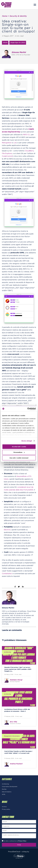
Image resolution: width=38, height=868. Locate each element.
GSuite (5, 43)
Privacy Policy (22, 841)
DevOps (4, 789)
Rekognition (7, 143)
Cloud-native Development (10, 787)
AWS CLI (27, 135)
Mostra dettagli (27, 441)
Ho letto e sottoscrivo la (15, 841)
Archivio (4, 807)
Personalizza (19, 452)
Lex (15, 143)
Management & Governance (12, 736)
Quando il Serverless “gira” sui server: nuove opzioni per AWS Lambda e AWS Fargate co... (18, 669)
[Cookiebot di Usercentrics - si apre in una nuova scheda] (27, 409)
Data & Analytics (7, 792)
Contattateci (7, 574)
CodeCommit (7, 156)
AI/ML (4, 794)
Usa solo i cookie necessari (19, 458)
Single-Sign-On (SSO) (18, 43)
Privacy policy (6, 809)
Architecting (7, 652)
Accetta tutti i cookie (19, 447)
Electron (7, 530)
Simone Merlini (8, 608)
